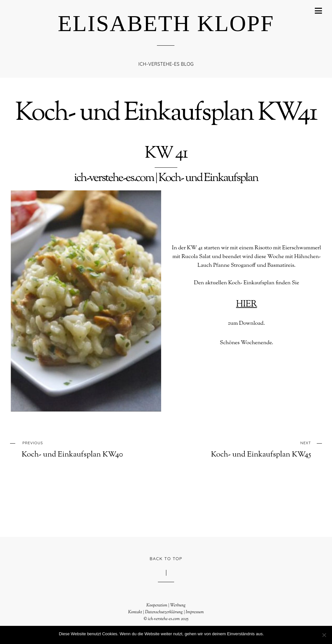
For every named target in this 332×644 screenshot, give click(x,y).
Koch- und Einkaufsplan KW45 (253, 449)
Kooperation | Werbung (166, 605)
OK (270, 634)
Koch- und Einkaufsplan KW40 (79, 449)
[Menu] (318, 11)
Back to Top (166, 558)
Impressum (195, 612)
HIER (246, 304)
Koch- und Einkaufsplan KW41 (166, 114)
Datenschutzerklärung (164, 612)
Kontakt (135, 612)
